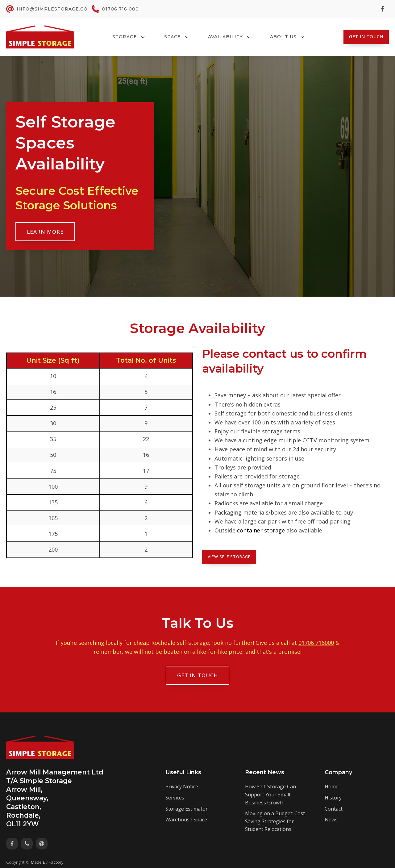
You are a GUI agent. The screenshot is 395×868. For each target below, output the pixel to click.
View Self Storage (229, 557)
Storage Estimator (187, 809)
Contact (334, 809)
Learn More (45, 232)
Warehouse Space (186, 820)
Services (175, 798)
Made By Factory (47, 862)
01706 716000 (316, 643)
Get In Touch (366, 37)
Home (332, 787)
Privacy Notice (182, 787)
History (333, 798)
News (331, 820)
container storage (261, 530)
